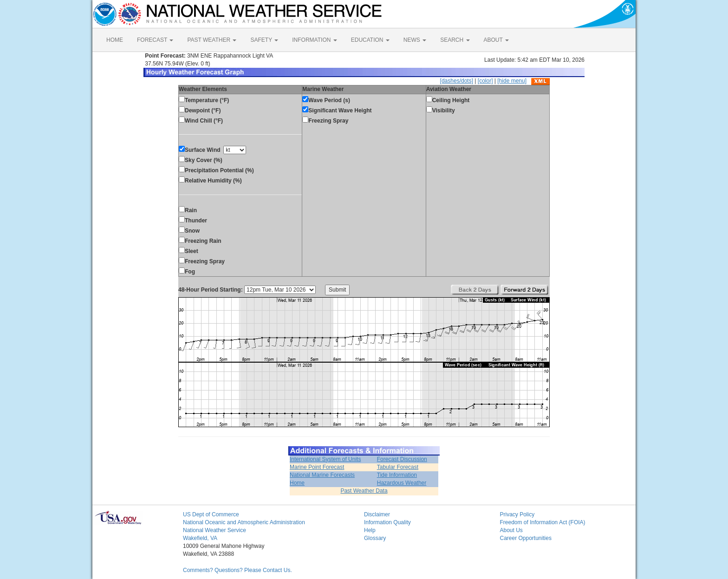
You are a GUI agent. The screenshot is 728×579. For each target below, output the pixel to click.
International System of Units (325, 459)
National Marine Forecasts (322, 475)
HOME (115, 40)
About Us (511, 530)
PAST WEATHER (212, 40)
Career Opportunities (526, 538)
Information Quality (387, 522)
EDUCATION (370, 40)
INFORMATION (314, 40)
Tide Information (397, 475)
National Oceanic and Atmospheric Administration (244, 522)
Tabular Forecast (398, 467)
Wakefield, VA (200, 538)
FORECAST (155, 40)
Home (297, 483)
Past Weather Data (364, 491)
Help (370, 530)
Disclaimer (377, 514)
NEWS (415, 40)
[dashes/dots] (457, 81)
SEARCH (455, 40)
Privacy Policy (517, 514)
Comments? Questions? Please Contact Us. (237, 570)
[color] (485, 81)
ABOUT (496, 40)
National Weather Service (214, 530)
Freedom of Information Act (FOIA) (543, 522)
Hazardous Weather (402, 483)
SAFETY (264, 40)
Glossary (375, 538)
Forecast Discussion (402, 459)
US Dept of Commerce (211, 514)
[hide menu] (512, 81)
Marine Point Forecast (317, 467)
